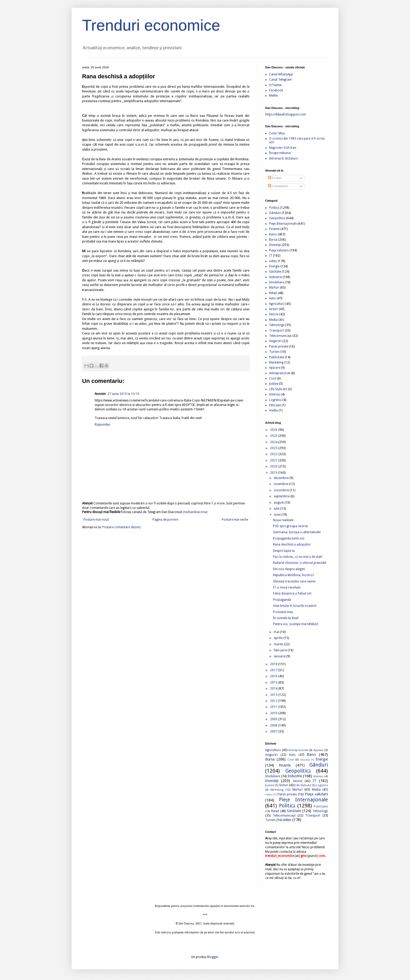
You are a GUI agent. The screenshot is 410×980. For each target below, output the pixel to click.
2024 (274, 442)
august (279, 503)
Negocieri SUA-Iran (283, 148)
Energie (274, 266)
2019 (274, 473)
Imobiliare (277, 282)
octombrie (282, 490)
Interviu (275, 394)
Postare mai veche (235, 520)
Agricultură (277, 304)
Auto (272, 298)
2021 (274, 460)
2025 (274, 436)
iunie (278, 515)
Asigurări (275, 341)
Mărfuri (274, 288)
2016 (274, 676)
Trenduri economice (151, 25)
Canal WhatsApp (281, 74)
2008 (274, 725)
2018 (274, 664)
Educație (275, 405)
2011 (274, 707)
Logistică (275, 400)
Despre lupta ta (284, 551)
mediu (274, 410)
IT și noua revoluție (287, 587)
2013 (274, 695)
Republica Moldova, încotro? (294, 575)
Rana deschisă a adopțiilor (292, 544)
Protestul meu (283, 612)
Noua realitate (283, 520)
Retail (273, 293)
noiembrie (281, 484)
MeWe (273, 96)
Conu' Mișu (277, 133)
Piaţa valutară (279, 250)
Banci (273, 234)
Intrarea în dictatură (283, 158)
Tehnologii (277, 325)
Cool (273, 378)
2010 (274, 713)
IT (271, 256)
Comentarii (278, 186)
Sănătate (275, 272)
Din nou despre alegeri (289, 569)
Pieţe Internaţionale (283, 224)
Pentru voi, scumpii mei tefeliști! (295, 624)
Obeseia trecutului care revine (294, 581)
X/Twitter (276, 85)
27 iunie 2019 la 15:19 (123, 394)
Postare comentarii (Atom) (121, 527)
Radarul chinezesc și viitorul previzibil (300, 563)
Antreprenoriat (280, 373)
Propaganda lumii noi (289, 538)
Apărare (275, 368)
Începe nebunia (280, 153)
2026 (274, 430)
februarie (281, 650)
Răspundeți (102, 425)
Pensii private (279, 346)
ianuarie (280, 656)
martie (279, 644)
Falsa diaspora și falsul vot (292, 593)
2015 (274, 682)
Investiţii (275, 245)
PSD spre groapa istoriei (291, 526)
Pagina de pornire (165, 520)
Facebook (276, 90)
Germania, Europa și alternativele (297, 532)
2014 (274, 689)
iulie (277, 509)
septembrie (282, 496)
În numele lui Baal (286, 618)
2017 (274, 670)
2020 (274, 466)
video (273, 261)
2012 (274, 701)
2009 (274, 719)
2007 (274, 731)
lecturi (274, 309)
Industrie (275, 277)
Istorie (274, 314)
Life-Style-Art (278, 389)
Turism (274, 352)
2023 (274, 448)
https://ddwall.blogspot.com (286, 114)
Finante (274, 229)
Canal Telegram (280, 80)
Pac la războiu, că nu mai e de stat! (298, 557)
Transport (277, 331)
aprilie (279, 638)
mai (277, 632)
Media (273, 320)
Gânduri (275, 213)
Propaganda (282, 600)
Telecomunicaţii (280, 336)
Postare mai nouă (96, 520)
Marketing (276, 362)
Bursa (273, 240)
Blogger (213, 957)
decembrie (282, 478)
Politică (274, 208)
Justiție (274, 384)
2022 (274, 454)
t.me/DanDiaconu (194, 512)
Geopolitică (277, 218)
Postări (275, 178)
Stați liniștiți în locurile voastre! (295, 606)
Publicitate (277, 357)
